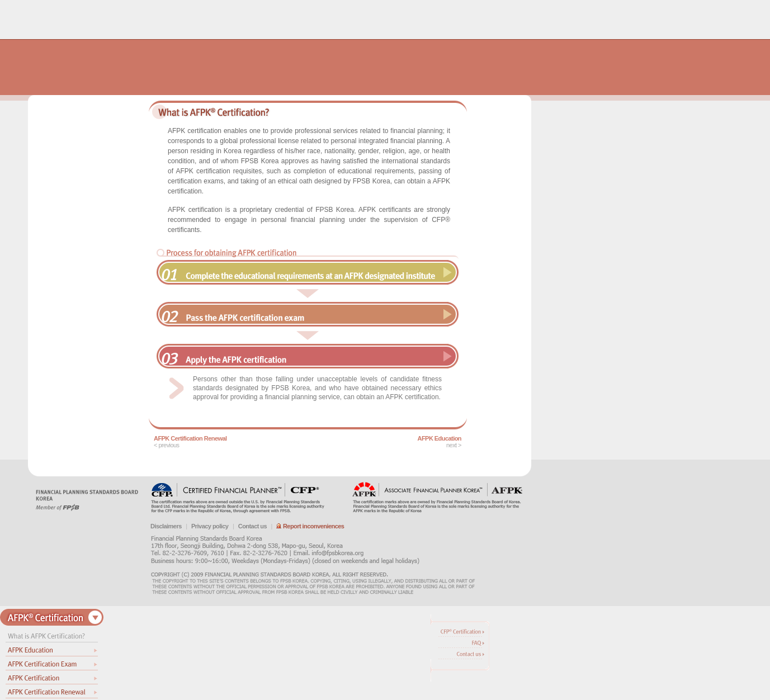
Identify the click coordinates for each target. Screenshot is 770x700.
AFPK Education (440, 438)
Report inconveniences (310, 526)
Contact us (252, 526)
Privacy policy (210, 526)
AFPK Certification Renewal (190, 438)
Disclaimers (166, 526)
